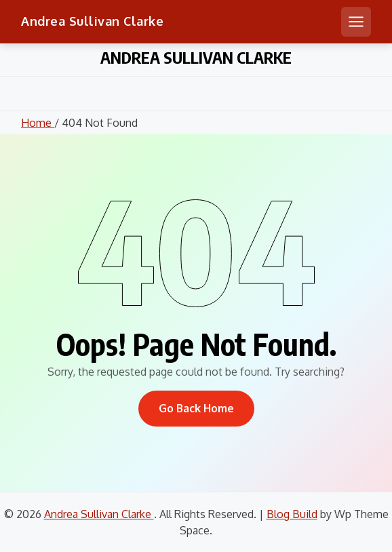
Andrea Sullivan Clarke (92, 21)
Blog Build (292, 514)
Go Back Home (196, 408)
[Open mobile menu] (356, 22)
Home (38, 123)
